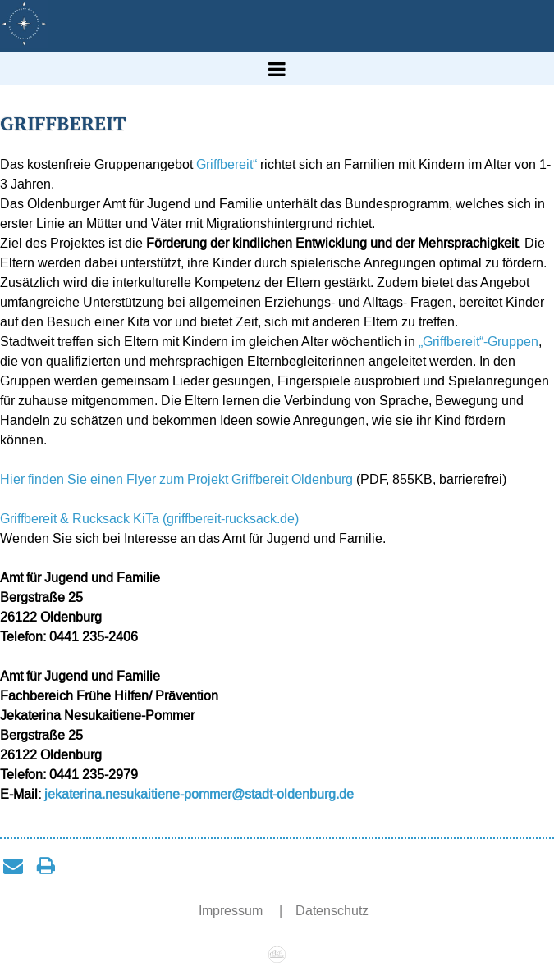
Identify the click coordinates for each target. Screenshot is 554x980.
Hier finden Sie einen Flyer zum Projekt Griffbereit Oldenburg (176, 479)
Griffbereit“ (225, 164)
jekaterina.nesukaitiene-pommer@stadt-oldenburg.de (199, 794)
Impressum (232, 911)
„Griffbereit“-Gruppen (478, 342)
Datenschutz (332, 911)
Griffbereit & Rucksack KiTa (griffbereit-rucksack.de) (149, 519)
